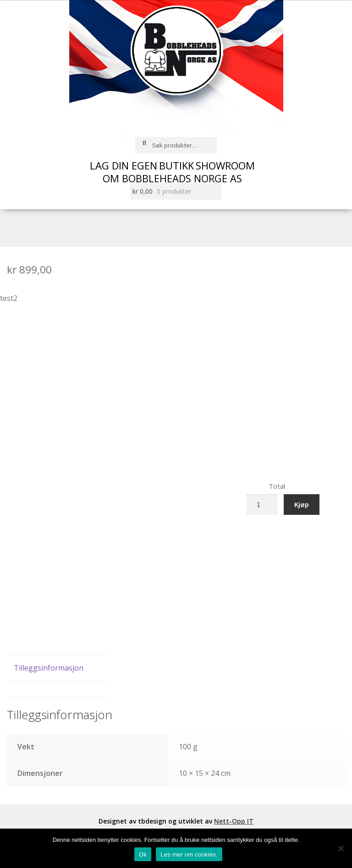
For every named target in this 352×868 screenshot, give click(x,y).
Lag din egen (124, 165)
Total (277, 486)
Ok (143, 854)
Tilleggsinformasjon (49, 668)
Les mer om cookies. (189, 854)
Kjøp (302, 504)
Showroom (225, 165)
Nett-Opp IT (234, 821)
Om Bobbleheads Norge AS (172, 178)
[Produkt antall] (262, 505)
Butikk (176, 165)
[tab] (58, 669)
